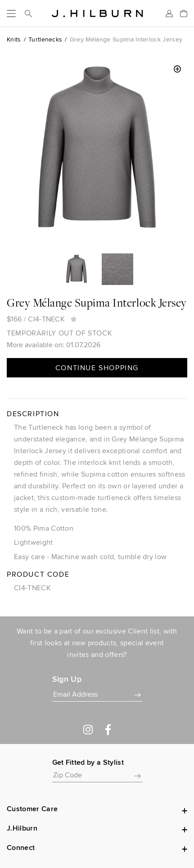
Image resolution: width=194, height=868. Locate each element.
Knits (14, 39)
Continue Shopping (97, 368)
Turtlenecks (45, 39)
